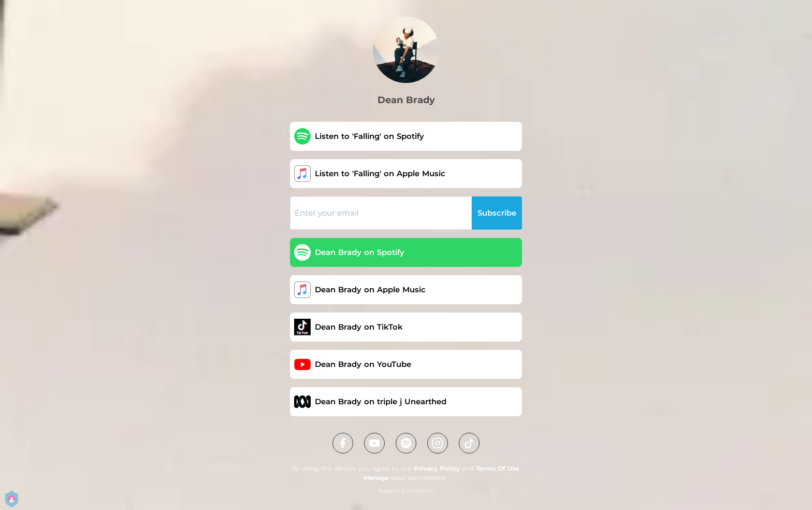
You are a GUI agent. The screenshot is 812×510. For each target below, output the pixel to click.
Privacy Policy (437, 468)
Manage (376, 478)
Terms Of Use (498, 468)
